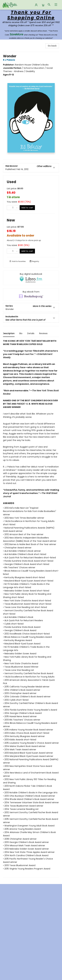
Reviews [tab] (44, 333)
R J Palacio (10, 60)
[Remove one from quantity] (9, 208)
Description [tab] (9, 333)
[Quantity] (13, 208)
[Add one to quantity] (17, 208)
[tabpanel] (31, 608)
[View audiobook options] (31, 278)
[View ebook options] (31, 295)
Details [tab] (31, 333)
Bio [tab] (21, 333)
